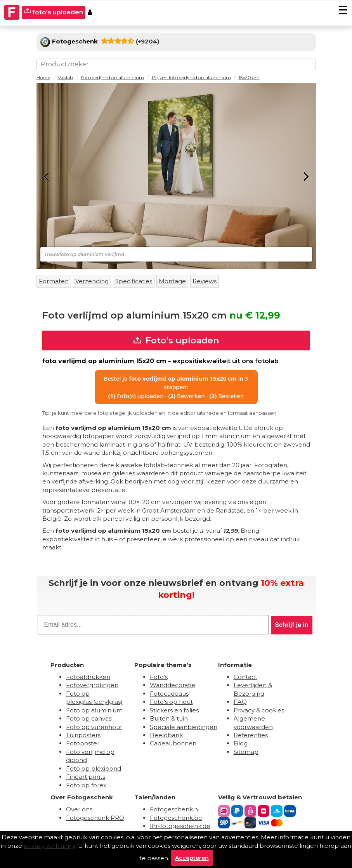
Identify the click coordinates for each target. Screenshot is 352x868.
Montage (172, 281)
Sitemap (246, 752)
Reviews (205, 281)
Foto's (159, 677)
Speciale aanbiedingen (184, 727)
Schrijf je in (291, 625)
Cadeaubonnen (173, 743)
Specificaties (134, 281)
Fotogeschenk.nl (175, 809)
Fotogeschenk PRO (95, 818)
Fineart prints (86, 777)
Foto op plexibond (94, 768)
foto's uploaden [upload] (54, 12)
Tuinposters (83, 735)
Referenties (251, 735)
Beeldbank (166, 735)
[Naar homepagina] (12, 12)
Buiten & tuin (169, 718)
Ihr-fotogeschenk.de (180, 826)
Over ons (79, 809)
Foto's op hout (171, 702)
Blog (241, 743)
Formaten (54, 281)
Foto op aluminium (94, 710)
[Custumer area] (90, 13)
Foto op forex (86, 785)
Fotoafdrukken (88, 677)
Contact (245, 677)
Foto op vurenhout (94, 727)
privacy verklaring (49, 846)
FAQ (240, 702)
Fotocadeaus (169, 694)
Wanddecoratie (173, 685)
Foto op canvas (89, 718)
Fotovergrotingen (92, 685)
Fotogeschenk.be (176, 818)
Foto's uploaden (176, 340)
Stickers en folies (174, 710)
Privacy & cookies (259, 710)
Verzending (92, 281)
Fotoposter (83, 743)
